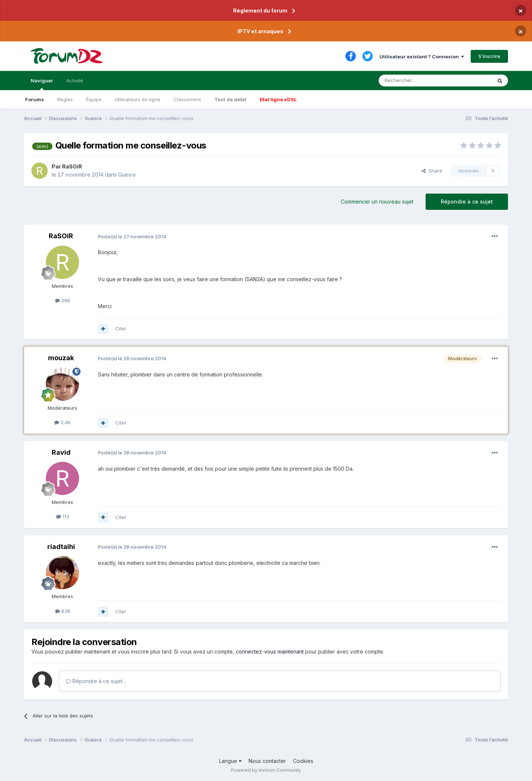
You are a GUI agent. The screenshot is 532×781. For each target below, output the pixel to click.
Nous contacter (267, 761)
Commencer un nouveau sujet (377, 202)
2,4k (62, 422)
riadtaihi (61, 547)
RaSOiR (72, 166)
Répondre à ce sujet (467, 202)
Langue (230, 761)
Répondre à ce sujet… (96, 681)
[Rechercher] (419, 81)
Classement (187, 99)
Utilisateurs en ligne (138, 99)
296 (63, 300)
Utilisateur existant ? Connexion (422, 57)
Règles (65, 99)
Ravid (61, 452)
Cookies (303, 761)
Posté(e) (132, 236)
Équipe (94, 99)
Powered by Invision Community (266, 770)
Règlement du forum (260, 11)
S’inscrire (489, 56)
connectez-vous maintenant (270, 652)
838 (63, 611)
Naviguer (42, 84)
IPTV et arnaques (260, 31)
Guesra (127, 175)
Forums (35, 99)
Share (432, 171)
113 (63, 516)
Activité (75, 81)
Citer (121, 328)
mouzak (61, 358)
